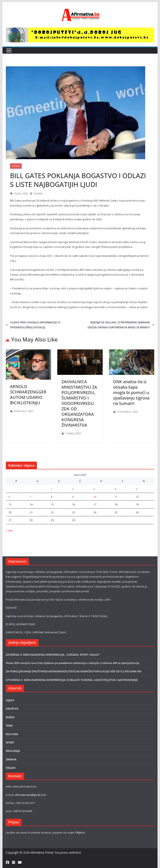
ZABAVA (11, 759)
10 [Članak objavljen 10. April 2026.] (95, 497)
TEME (9, 726)
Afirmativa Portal (42, 852)
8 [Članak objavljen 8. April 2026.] (52, 497)
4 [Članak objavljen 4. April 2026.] (115, 489)
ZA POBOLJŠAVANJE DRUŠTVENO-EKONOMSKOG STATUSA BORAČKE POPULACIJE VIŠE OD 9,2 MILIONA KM (74, 671)
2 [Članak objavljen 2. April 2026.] (73, 489)
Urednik (38, 193)
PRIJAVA (80, 833)
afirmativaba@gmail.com (30, 795)
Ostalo (16, 166)
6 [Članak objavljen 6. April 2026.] (9, 497)
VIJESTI (10, 700)
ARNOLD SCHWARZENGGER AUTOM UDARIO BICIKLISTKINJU (28, 395)
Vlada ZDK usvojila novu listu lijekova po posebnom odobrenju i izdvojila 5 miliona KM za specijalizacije (72, 663)
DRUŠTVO (12, 709)
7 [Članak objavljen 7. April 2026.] (30, 497)
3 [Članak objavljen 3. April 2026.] (94, 489)
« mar (9, 530)
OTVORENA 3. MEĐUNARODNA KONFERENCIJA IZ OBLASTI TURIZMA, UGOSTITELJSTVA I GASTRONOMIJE (72, 680)
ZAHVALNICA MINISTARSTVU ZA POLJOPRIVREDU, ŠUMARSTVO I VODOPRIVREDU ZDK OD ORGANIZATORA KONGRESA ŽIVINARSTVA (79, 403)
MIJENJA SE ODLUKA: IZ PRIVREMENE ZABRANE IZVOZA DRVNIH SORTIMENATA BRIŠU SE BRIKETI (121, 325)
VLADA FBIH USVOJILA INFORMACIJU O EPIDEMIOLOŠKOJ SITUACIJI (33, 325)
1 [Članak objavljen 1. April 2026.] (52, 489)
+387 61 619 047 (22, 811)
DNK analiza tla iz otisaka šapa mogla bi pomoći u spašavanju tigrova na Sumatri (131, 392)
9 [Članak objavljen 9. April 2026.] (73, 497)
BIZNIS (10, 717)
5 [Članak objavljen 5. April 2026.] (137, 489)
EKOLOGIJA (13, 751)
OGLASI (11, 768)
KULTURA (12, 734)
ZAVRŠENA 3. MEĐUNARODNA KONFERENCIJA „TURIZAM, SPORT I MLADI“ (53, 655)
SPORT (10, 742)
